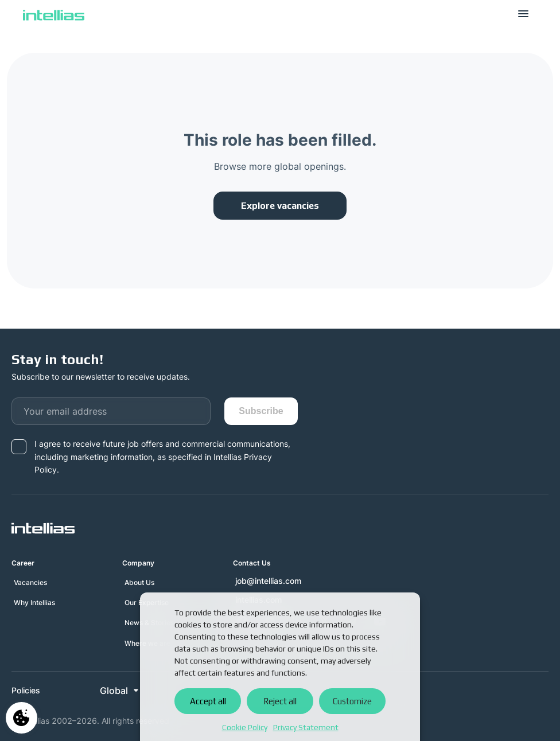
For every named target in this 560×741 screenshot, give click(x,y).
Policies (26, 691)
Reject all (280, 701)
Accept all (208, 701)
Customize (352, 701)
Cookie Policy (245, 727)
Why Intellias (34, 602)
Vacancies (30, 582)
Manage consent (22, 718)
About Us (139, 582)
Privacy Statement (306, 727)
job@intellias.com (268, 581)
